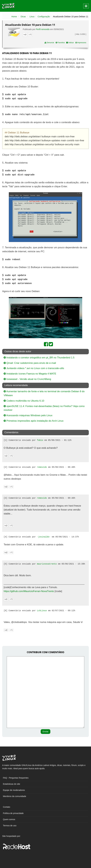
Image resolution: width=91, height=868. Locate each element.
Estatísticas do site (12, 784)
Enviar (45, 732)
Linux (32, 17)
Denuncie (49, 43)
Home (14, 17)
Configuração (44, 17)
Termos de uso (10, 826)
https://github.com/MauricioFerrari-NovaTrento (29, 591)
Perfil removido (43, 29)
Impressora (81, 43)
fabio (40, 440)
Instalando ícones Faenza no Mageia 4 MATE (30, 374)
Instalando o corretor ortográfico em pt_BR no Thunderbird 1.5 (39, 358)
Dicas (23, 17)
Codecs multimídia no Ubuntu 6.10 (24, 401)
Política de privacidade (13, 813)
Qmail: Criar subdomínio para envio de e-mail (30, 363)
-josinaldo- (44, 537)
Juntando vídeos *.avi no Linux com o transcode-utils (34, 368)
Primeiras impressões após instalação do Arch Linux (34, 421)
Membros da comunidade (15, 796)
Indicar (70, 43)
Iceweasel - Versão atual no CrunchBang (27, 379)
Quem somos (9, 819)
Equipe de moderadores (14, 790)
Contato (7, 807)
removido (42, 467)
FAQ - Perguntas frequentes (16, 778)
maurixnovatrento (47, 564)
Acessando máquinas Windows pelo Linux (28, 415)
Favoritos (60, 43)
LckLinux (42, 611)
